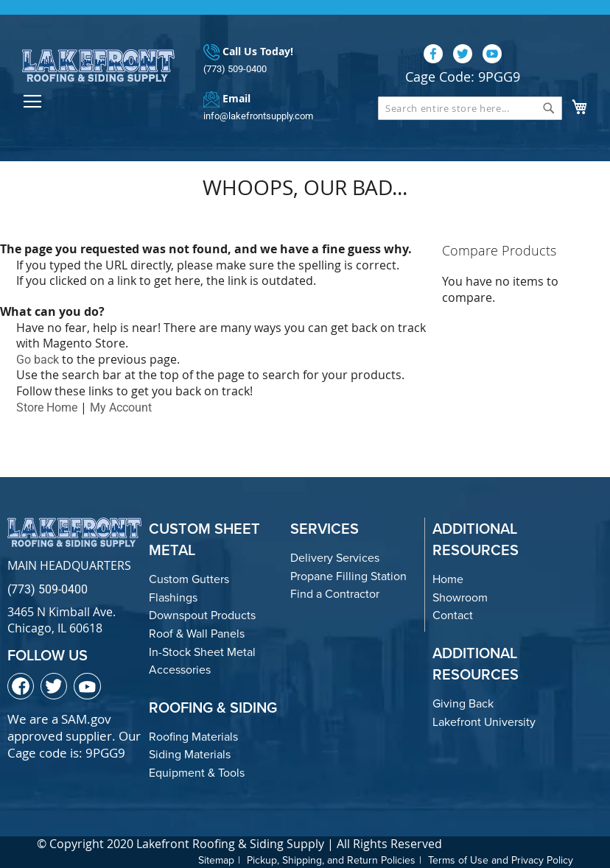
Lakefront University (484, 722)
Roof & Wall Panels (197, 634)
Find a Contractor (335, 594)
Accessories (180, 670)
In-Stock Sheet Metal (202, 652)
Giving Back (463, 703)
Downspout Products (202, 615)
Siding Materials (190, 754)
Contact (453, 615)
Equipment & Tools (197, 773)
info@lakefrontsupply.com (258, 116)
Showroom (460, 597)
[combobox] (470, 108)
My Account (121, 407)
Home (448, 579)
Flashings (173, 597)
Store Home (47, 407)
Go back (38, 360)
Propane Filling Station (348, 576)
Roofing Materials (193, 737)
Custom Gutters (189, 579)
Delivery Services (335, 558)
